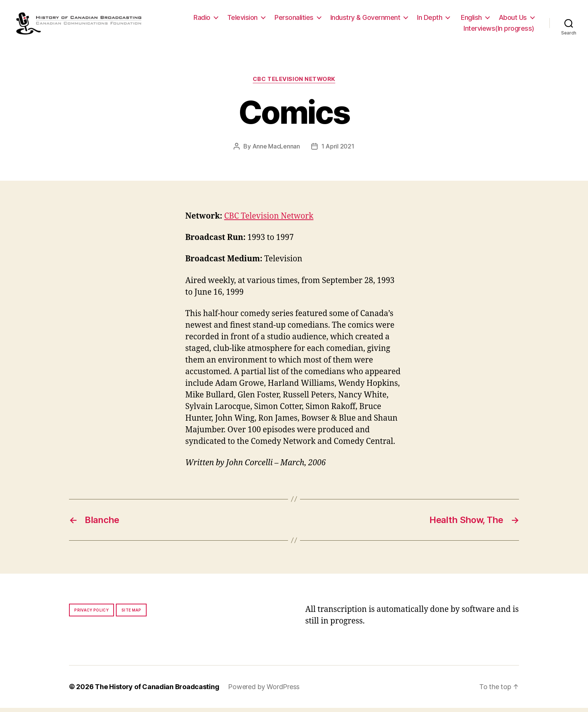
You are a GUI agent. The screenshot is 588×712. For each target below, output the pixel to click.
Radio (202, 19)
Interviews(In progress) (499, 31)
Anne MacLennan (276, 150)
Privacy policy (91, 614)
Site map (131, 614)
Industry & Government (365, 19)
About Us (513, 19)
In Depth (430, 19)
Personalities (294, 19)
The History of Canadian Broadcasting (157, 691)
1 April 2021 (338, 150)
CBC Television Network (294, 83)
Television (242, 19)
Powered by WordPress (264, 691)
